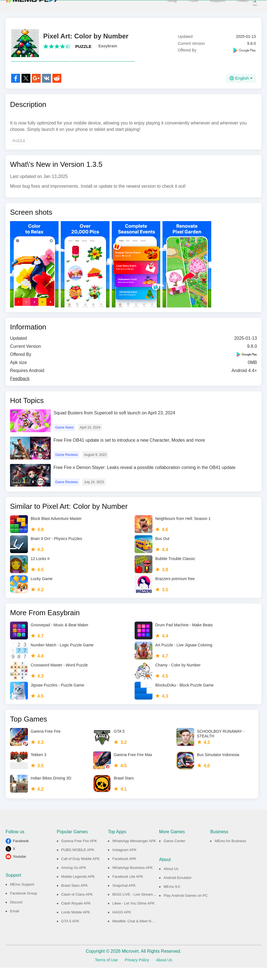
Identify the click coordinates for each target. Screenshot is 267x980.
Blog (166, 6)
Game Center (174, 853)
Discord (16, 914)
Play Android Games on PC (186, 908)
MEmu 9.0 (172, 899)
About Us (171, 881)
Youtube (19, 869)
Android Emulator (178, 890)
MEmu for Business (230, 853)
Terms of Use (106, 972)
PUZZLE (83, 46)
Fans (187, 6)
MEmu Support (22, 897)
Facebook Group (24, 906)
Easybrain (108, 46)
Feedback (20, 391)
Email (15, 923)
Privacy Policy (137, 972)
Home (237, 6)
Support (212, 6)
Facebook (21, 853)
